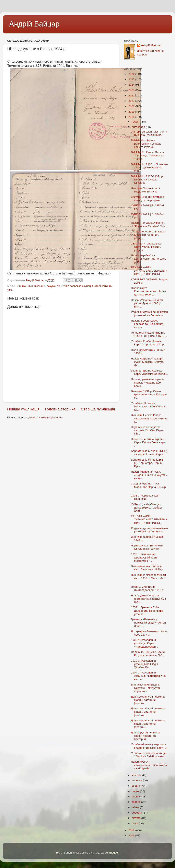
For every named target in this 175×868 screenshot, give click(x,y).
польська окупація (81, 286)
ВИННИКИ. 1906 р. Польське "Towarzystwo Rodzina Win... (149, 168)
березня (137, 813)
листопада (139, 127)
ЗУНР (65, 286)
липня (136, 791)
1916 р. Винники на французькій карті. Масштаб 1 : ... (144, 557)
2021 (132, 101)
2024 (132, 85)
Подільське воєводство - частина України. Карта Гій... (147, 430)
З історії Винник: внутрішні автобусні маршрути (148, 198)
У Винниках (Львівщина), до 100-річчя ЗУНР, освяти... (149, 755)
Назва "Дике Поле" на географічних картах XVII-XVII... (149, 599)
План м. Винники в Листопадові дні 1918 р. (148, 588)
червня (137, 797)
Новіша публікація (23, 409)
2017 (132, 830)
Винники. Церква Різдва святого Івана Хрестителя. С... (149, 418)
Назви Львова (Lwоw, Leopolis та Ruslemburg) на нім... (148, 324)
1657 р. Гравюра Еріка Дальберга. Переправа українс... (147, 611)
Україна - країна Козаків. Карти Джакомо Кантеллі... (149, 372)
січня (135, 823)
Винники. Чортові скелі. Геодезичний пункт (146, 190)
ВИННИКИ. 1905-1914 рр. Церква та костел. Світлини (147, 180)
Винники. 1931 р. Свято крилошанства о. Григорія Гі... (149, 394)
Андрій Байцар (34, 24)
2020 (132, 106)
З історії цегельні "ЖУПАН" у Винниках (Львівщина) (149, 133)
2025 (132, 79)
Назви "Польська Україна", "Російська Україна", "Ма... (149, 224)
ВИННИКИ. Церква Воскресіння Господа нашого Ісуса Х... (146, 144)
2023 (132, 90)
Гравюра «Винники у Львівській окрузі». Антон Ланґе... (148, 623)
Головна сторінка (60, 409)
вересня (137, 780)
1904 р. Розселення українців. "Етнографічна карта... (148, 676)
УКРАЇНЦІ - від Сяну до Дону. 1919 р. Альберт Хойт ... (147, 508)
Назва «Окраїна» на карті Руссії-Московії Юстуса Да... (147, 362)
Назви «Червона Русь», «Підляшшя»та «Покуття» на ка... (149, 475)
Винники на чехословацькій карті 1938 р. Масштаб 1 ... (148, 578)
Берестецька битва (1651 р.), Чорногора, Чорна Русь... (147, 463)
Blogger (114, 853)
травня (136, 802)
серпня (137, 786)
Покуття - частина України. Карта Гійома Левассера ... (148, 442)
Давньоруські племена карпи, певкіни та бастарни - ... (145, 736)
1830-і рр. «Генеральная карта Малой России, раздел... (147, 247)
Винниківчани (36, 286)
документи (53, 286)
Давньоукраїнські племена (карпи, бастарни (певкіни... (148, 700)
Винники (21, 286)
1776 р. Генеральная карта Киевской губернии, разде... (148, 235)
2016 (132, 835)
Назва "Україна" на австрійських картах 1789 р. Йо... (149, 259)
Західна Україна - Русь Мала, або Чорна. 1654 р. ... (149, 487)
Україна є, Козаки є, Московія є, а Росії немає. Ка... (149, 406)
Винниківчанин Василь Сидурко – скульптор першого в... (146, 688)
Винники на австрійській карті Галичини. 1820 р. (147, 568)
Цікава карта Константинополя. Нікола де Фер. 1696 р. (149, 291)
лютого (136, 818)
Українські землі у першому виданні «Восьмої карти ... (149, 746)
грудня (136, 122)
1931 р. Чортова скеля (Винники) (145, 497)
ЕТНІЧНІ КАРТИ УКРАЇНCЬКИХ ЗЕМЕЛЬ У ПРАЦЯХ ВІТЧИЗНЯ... (149, 271)
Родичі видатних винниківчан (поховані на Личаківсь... (149, 313)
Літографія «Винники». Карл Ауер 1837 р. (149, 633)
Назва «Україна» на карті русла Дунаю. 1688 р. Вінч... (147, 303)
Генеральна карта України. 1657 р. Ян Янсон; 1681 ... (149, 334)
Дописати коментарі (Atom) (45, 417)
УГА (10, 290)
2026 (132, 74)
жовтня (137, 775)
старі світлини (103, 286)
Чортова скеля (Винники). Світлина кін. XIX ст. (147, 547)
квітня (136, 807)
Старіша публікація (98, 409)
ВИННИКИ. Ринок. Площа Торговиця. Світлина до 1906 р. (148, 155)
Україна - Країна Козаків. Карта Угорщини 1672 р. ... (149, 343)
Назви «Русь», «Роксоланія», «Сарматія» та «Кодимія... (149, 765)
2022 (132, 96)
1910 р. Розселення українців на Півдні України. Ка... (144, 664)
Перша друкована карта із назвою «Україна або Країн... (148, 382)
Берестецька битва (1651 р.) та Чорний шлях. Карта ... (149, 453)
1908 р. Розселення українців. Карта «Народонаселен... (145, 643)
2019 (132, 112)
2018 (132, 117)
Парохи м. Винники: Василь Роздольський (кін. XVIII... (149, 654)
